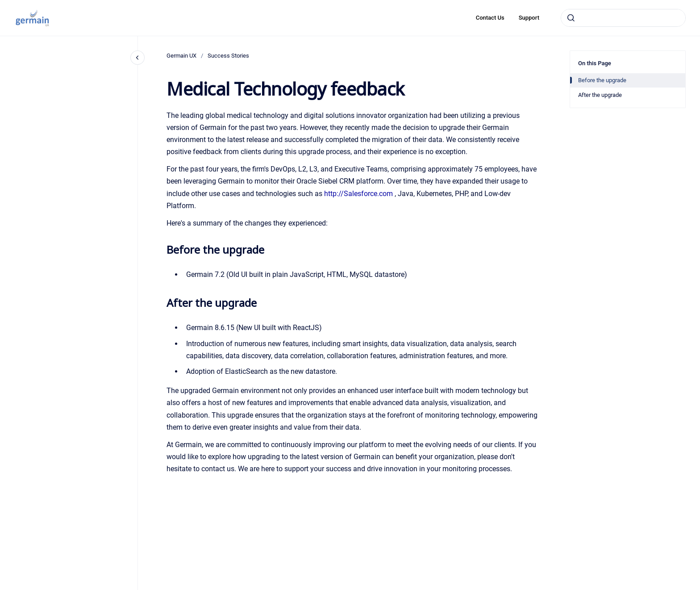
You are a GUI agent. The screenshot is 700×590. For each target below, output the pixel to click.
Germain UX (181, 56)
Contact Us (490, 18)
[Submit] (571, 18)
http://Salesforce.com (358, 194)
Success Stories (228, 56)
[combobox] (623, 18)
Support (529, 18)
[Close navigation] (137, 58)
